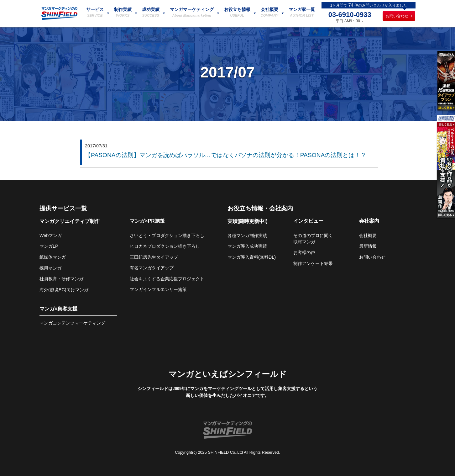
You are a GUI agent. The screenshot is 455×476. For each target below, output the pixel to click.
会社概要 (368, 235)
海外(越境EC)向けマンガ (64, 290)
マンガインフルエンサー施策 (158, 289)
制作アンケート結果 (313, 263)
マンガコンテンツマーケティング (72, 323)
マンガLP (49, 246)
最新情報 (368, 246)
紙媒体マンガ (53, 257)
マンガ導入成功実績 (247, 246)
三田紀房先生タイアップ (154, 257)
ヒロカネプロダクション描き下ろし (165, 246)
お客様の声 (304, 252)
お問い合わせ (397, 16)
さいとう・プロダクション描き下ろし (167, 235)
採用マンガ (50, 268)
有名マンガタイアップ (152, 268)
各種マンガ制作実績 (247, 235)
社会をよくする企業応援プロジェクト (167, 279)
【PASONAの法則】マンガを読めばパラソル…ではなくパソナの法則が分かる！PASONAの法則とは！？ (226, 155)
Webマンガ (51, 235)
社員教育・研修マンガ (61, 279)
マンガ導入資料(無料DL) (252, 257)
